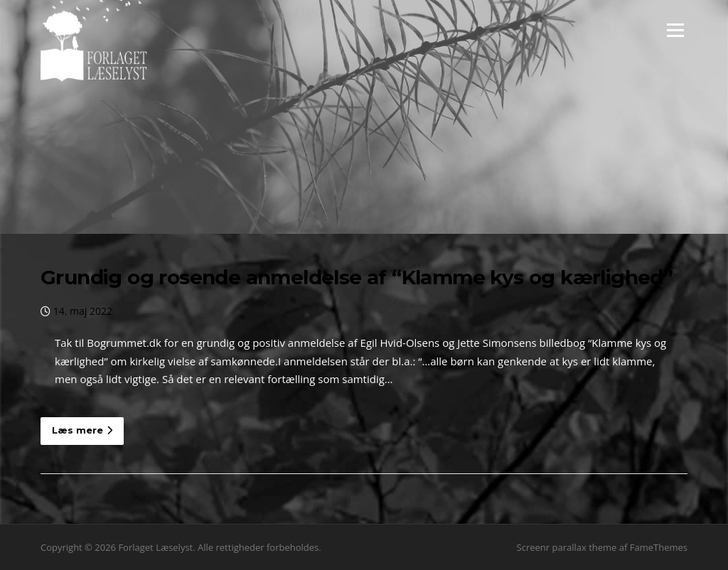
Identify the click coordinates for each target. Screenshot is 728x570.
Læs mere (82, 430)
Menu (675, 30)
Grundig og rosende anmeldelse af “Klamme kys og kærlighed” (357, 277)
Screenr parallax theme (567, 547)
